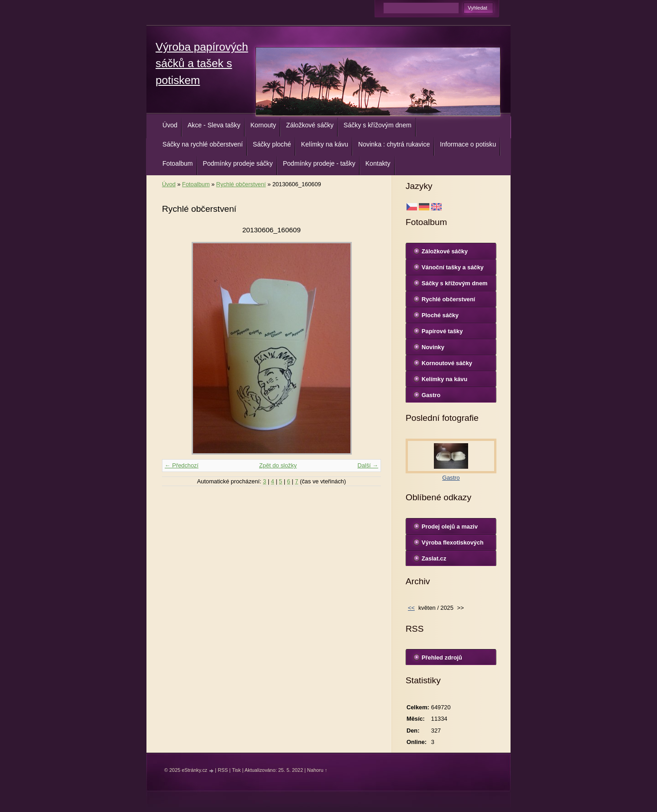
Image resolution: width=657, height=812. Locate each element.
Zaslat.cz (434, 558)
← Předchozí (182, 465)
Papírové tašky (442, 331)
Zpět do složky (278, 465)
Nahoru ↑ (317, 770)
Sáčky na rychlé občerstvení (203, 144)
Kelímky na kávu (325, 144)
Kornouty (263, 125)
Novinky (433, 347)
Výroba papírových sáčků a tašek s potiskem (202, 63)
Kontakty (378, 163)
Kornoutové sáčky (447, 363)
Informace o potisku (468, 144)
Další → (368, 465)
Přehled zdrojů (442, 657)
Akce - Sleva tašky (214, 125)
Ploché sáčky (440, 315)
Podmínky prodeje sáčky (238, 163)
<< (411, 608)
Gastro (431, 395)
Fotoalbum (178, 163)
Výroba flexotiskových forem (453, 545)
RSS (223, 770)
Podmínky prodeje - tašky (319, 163)
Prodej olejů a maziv (450, 526)
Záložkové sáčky (310, 125)
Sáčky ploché (272, 144)
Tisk (236, 770)
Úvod (170, 125)
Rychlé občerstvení (241, 184)
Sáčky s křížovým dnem (378, 125)
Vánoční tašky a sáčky (453, 267)
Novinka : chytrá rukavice (394, 144)
